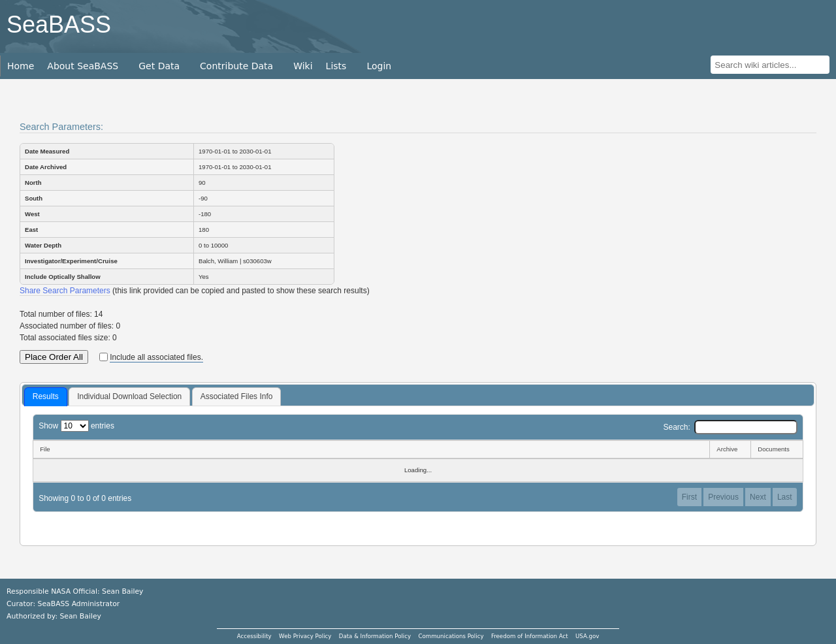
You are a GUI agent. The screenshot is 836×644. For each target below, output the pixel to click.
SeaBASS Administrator (79, 604)
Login (379, 66)
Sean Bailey (80, 616)
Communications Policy (451, 636)
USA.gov (587, 636)
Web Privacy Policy (305, 636)
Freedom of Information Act (530, 636)
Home (21, 66)
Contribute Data (236, 66)
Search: (730, 427)
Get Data (159, 66)
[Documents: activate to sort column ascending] (777, 449)
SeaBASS (59, 24)
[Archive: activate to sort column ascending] (730, 449)
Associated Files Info (237, 396)
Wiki (303, 66)
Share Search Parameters (65, 291)
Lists (336, 66)
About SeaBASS (83, 66)
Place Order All (54, 357)
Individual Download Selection (129, 396)
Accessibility (254, 636)
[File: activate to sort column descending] (371, 449)
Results (46, 396)
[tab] (46, 397)
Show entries (76, 426)
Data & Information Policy (375, 636)
